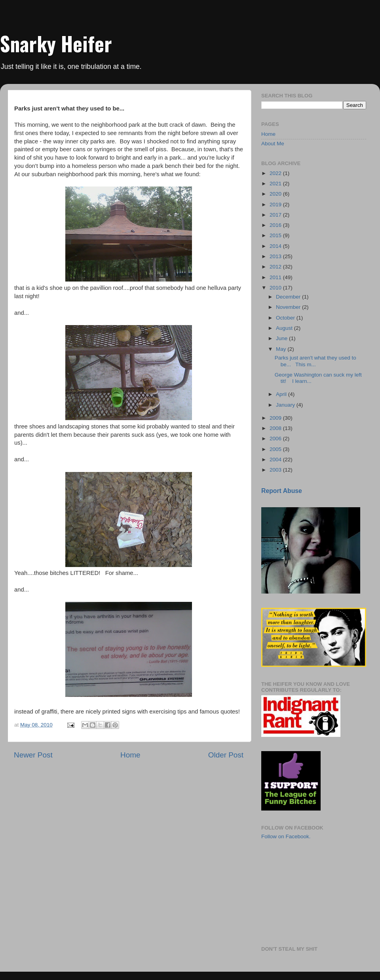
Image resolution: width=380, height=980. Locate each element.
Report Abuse (282, 491)
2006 (276, 439)
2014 (276, 246)
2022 (276, 173)
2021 (276, 184)
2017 (276, 215)
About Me (273, 144)
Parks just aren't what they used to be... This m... (315, 361)
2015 (276, 235)
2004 (276, 460)
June (282, 338)
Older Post (226, 755)
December (289, 297)
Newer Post (33, 755)
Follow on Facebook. (286, 836)
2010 (276, 288)
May (282, 349)
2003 (276, 470)
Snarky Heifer (56, 43)
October (286, 318)
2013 (276, 256)
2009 (276, 418)
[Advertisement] (301, 892)
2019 (276, 205)
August (285, 328)
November (289, 307)
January (286, 405)
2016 (276, 225)
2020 (276, 194)
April (282, 394)
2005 (276, 449)
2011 (276, 277)
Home (130, 755)
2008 (276, 428)
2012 (276, 267)
